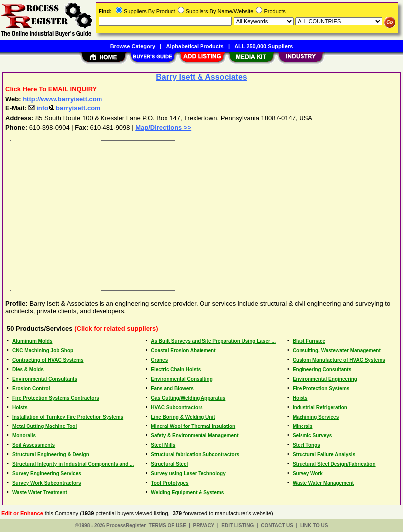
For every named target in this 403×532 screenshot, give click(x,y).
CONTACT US (277, 525)
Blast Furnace (309, 341)
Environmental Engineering (325, 379)
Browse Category (133, 46)
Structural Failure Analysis (324, 455)
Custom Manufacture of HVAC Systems (339, 360)
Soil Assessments (34, 445)
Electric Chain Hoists (176, 370)
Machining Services (316, 417)
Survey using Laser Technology (188, 474)
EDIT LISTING (238, 525)
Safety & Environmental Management (195, 436)
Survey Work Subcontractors (47, 483)
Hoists (300, 398)
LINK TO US (314, 525)
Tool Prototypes (169, 483)
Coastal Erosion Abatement (183, 351)
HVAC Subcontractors (177, 407)
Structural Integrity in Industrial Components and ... (73, 464)
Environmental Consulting (182, 379)
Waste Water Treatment (40, 492)
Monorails (24, 436)
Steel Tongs (306, 445)
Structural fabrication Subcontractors (195, 455)
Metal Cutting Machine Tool (45, 426)
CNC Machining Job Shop (43, 351)
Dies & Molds (28, 370)
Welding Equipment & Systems (187, 492)
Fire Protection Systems (321, 388)
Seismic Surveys (312, 436)
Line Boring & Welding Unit (183, 417)
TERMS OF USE (167, 525)
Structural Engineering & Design (51, 455)
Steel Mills (163, 445)
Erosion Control (31, 388)
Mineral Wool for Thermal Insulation (193, 426)
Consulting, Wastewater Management (337, 351)
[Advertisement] (200, 213)
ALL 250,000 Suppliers (263, 46)
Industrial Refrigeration (320, 407)
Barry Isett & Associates (201, 77)
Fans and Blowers (172, 388)
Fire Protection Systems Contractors (56, 398)
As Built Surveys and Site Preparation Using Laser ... (213, 341)
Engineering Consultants (322, 370)
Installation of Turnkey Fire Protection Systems (68, 417)
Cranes (159, 360)
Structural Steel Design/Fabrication (334, 464)
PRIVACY (204, 525)
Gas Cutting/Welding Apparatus (188, 398)
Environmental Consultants (45, 379)
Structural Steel (169, 464)
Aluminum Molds (33, 341)
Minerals (303, 426)
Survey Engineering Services (47, 474)
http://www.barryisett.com (62, 99)
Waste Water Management (323, 483)
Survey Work (308, 474)
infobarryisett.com (64, 108)
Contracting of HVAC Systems (48, 360)
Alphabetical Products (195, 46)
